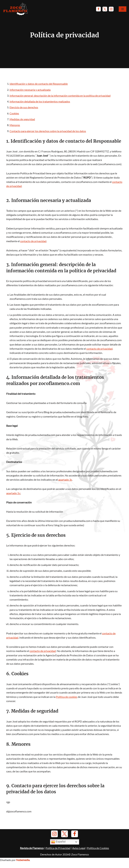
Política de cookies (67, 702)
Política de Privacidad (58, 858)
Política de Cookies (98, 858)
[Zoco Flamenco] (16, 9)
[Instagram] (111, 9)
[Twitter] (105, 9)
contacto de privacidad (33, 242)
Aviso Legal (79, 858)
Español (58, 852)
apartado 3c (65, 483)
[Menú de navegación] (123, 9)
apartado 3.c (13, 496)
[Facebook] (98, 9)
